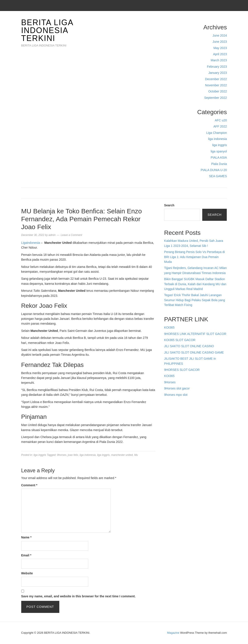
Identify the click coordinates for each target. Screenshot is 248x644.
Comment (29, 485)
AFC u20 (221, 120)
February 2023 (217, 67)
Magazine (173, 633)
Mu (136, 455)
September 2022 (216, 98)
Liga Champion (216, 133)
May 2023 (220, 48)
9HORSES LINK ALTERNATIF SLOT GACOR (195, 334)
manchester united (122, 455)
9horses (62, 455)
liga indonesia (218, 139)
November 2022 (216, 85)
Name (26, 537)
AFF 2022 (220, 126)
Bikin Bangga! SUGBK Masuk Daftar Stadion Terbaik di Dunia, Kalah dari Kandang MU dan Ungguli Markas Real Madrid (195, 284)
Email (26, 555)
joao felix (73, 455)
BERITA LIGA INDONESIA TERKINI (47, 30)
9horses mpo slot (176, 395)
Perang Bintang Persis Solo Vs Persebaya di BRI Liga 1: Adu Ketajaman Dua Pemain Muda (194, 257)
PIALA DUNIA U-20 (214, 170)
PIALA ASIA (219, 157)
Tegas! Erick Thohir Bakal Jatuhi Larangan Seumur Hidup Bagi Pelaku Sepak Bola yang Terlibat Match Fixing (195, 300)
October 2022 (218, 91)
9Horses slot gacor (177, 388)
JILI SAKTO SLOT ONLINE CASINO (189, 346)
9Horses (170, 382)
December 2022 (216, 79)
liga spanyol (219, 151)
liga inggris (220, 145)
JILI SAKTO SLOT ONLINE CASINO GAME (194, 352)
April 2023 (220, 54)
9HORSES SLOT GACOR (182, 370)
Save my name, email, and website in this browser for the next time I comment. (78, 596)
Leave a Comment (71, 235)
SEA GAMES (218, 176)
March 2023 (219, 60)
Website (27, 573)
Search (169, 205)
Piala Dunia (219, 164)
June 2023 (220, 42)
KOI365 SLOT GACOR (180, 340)
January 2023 (218, 73)
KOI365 (169, 327)
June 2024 (220, 35)
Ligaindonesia (31, 243)
